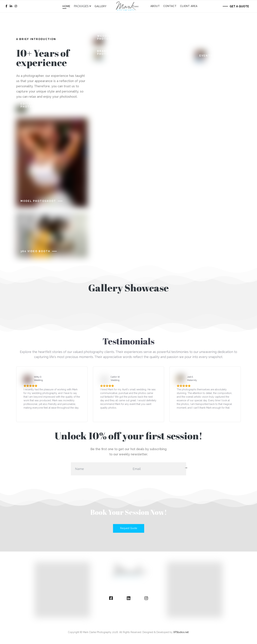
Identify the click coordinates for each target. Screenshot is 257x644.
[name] (100, 469)
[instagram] (146, 598)
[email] (157, 469)
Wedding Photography (110, 37)
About (155, 6)
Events (206, 56)
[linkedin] (129, 598)
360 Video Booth (35, 251)
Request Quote (129, 528)
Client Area (189, 6)
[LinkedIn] (11, 6)
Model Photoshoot (38, 201)
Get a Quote (239, 6)
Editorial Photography (33, 105)
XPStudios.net (181, 632)
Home (66, 6)
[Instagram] (16, 6)
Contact (170, 6)
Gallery (101, 6)
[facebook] (6, 6)
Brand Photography (110, 53)
